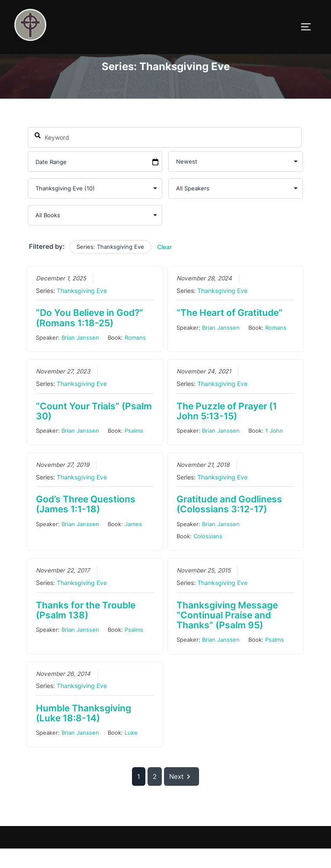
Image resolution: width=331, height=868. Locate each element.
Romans (135, 357)
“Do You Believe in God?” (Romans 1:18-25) (90, 337)
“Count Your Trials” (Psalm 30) (94, 430)
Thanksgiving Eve (82, 310)
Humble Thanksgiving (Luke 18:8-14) (84, 733)
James (133, 543)
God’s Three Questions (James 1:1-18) (86, 524)
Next (182, 796)
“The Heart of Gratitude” (230, 332)
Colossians (208, 556)
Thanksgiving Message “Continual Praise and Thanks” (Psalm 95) (227, 634)
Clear (164, 266)
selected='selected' (95, 208)
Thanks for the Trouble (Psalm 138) (86, 629)
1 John (274, 450)
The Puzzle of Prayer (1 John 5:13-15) (227, 430)
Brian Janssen (80, 357)
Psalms (134, 450)
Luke (131, 752)
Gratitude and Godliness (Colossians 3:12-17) (229, 524)
